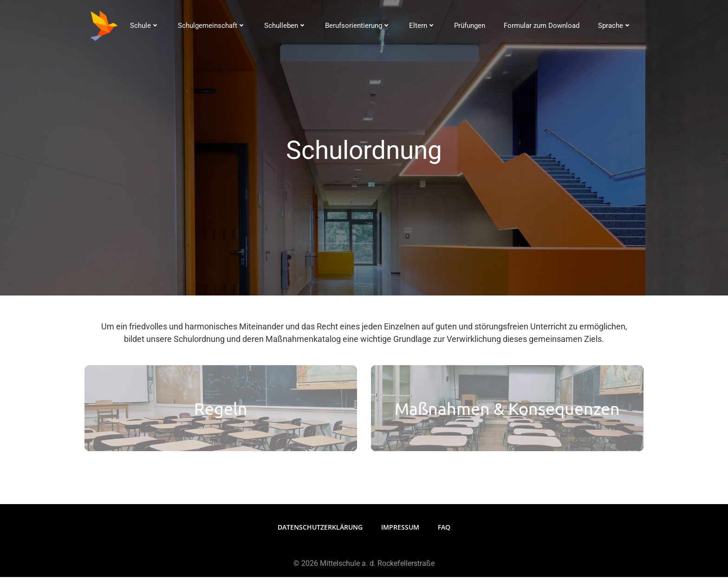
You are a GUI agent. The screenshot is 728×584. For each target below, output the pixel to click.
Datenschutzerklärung (320, 534)
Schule (144, 26)
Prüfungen (469, 26)
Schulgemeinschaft (211, 26)
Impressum (400, 534)
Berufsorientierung (357, 26)
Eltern (422, 26)
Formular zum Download (541, 26)
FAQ (444, 534)
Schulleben (285, 26)
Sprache (614, 26)
